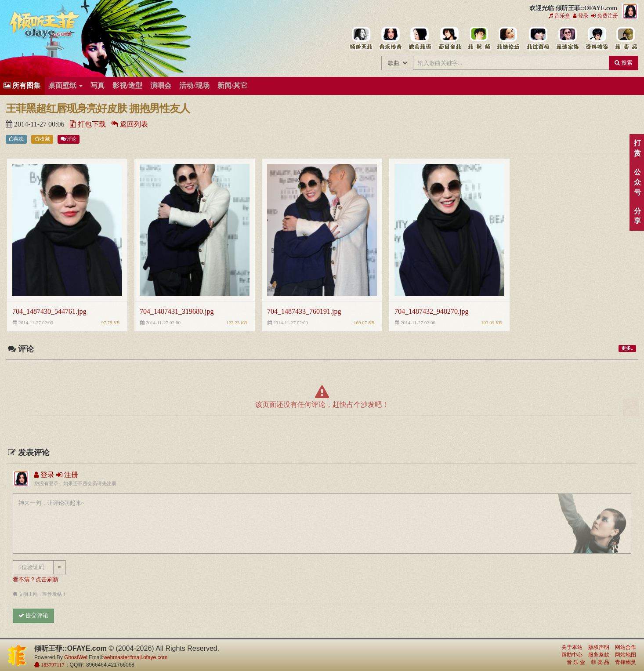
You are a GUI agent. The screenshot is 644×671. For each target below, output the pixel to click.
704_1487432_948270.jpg (431, 311)
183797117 (52, 665)
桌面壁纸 (65, 85)
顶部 (631, 408)
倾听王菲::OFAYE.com (45, 26)
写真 (98, 85)
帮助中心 (572, 655)
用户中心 (567, 39)
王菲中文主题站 (361, 39)
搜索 (624, 63)
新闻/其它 (232, 85)
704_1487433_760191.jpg (304, 311)
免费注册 (605, 16)
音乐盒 (559, 16)
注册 (67, 475)
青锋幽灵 (626, 662)
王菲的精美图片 (449, 39)
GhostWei (76, 657)
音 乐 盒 (576, 662)
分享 (637, 216)
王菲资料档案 (596, 39)
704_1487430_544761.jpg (49, 311)
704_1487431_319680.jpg (177, 311)
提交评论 (33, 615)
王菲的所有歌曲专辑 (390, 39)
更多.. (627, 348)
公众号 (637, 182)
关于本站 (572, 647)
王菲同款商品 (626, 39)
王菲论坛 (508, 39)
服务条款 (599, 655)
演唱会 (161, 85)
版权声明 (599, 647)
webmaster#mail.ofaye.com (135, 657)
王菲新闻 (420, 39)
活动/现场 (194, 85)
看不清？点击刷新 (36, 580)
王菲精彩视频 (479, 39)
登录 (581, 16)
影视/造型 (127, 85)
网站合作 (626, 647)
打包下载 (88, 124)
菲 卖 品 (600, 662)
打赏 (637, 148)
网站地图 (626, 655)
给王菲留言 (537, 39)
